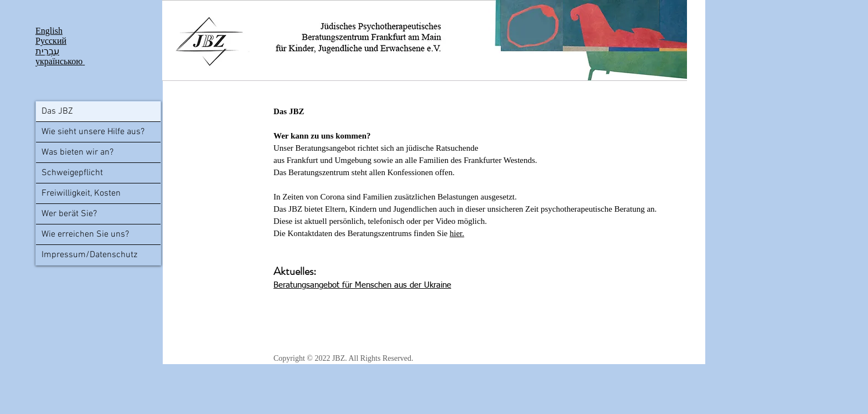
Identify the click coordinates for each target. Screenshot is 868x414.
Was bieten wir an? (77, 152)
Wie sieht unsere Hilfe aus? (93, 132)
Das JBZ (57, 111)
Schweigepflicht (72, 173)
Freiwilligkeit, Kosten (81, 193)
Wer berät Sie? (69, 214)
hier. (457, 233)
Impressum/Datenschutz (89, 255)
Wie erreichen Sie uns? (85, 234)
